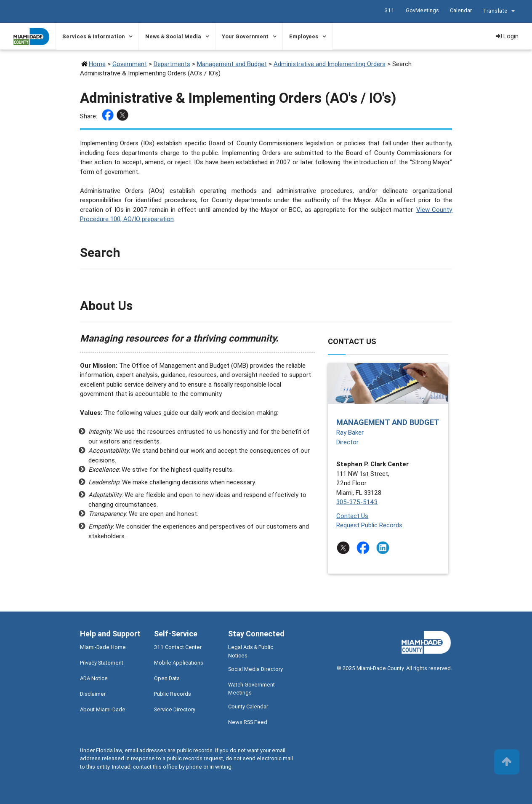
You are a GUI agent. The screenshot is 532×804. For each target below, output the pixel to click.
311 (389, 10)
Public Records (173, 694)
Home (97, 64)
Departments (172, 64)
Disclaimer (93, 694)
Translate (500, 12)
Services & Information (93, 36)
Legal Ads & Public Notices (251, 651)
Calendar (460, 10)
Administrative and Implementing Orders (330, 64)
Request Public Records (369, 525)
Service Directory (175, 709)
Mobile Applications (179, 663)
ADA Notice (94, 678)
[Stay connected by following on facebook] (365, 548)
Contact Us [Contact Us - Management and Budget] (352, 516)
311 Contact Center (178, 647)
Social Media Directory (255, 669)
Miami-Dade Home (103, 647)
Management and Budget (232, 64)
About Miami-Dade (103, 709)
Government (130, 64)
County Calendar (248, 707)
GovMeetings (422, 10)
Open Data (167, 678)
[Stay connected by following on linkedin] (384, 548)
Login (507, 36)
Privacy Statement (102, 663)
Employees (304, 36)
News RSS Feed (248, 722)
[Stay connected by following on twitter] (345, 548)
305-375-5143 (357, 502)
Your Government (245, 36)
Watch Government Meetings (251, 689)
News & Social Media (173, 36)
